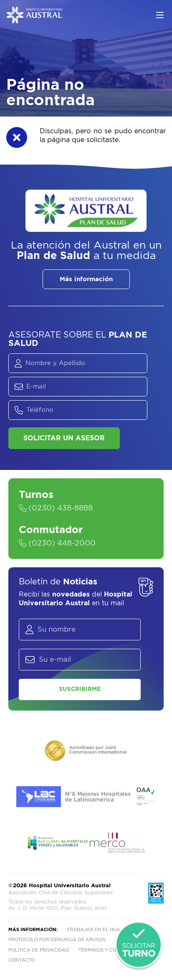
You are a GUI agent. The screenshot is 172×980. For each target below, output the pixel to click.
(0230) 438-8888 (56, 508)
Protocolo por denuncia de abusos (57, 940)
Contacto (22, 960)
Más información (86, 279)
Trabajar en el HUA (94, 930)
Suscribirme (80, 689)
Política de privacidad (39, 950)
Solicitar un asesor (64, 438)
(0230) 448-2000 (57, 543)
